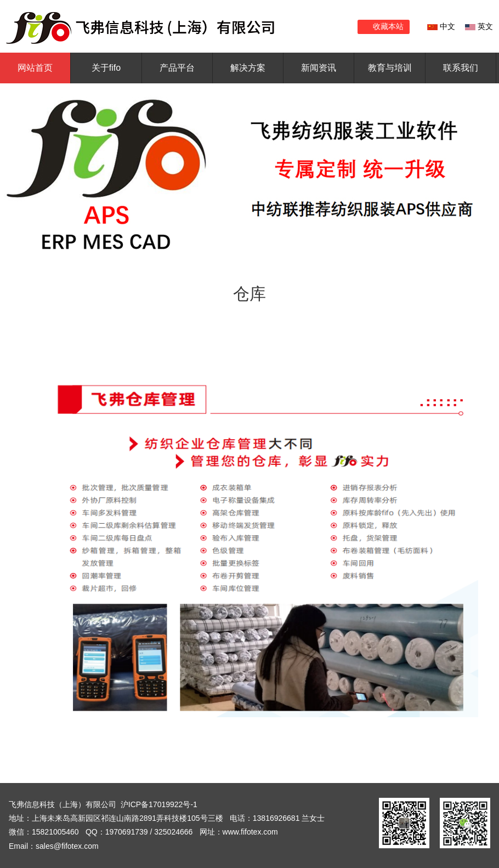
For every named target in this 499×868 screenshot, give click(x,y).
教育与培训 (390, 68)
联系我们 (461, 68)
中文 (441, 26)
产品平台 (177, 68)
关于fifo (106, 68)
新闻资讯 (319, 68)
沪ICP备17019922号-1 (159, 804)
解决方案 (248, 68)
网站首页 (35, 68)
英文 (479, 26)
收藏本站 (388, 26)
